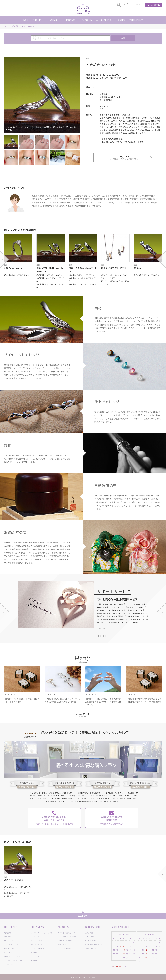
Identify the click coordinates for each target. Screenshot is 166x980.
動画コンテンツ (37, 945)
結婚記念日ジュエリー (12, 956)
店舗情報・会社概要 (65, 941)
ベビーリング (9, 964)
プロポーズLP (36, 937)
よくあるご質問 (90, 941)
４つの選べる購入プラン (67, 933)
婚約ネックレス (10, 949)
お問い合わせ (63, 945)
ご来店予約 (155, 5)
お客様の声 (35, 960)
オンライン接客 (37, 941)
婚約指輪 (7, 933)
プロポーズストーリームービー (42, 933)
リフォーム (8, 952)
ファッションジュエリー (13, 960)
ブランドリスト (37, 956)
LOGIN (137, 5)
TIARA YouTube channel (67, 937)
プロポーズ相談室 (37, 949)
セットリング (9, 941)
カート (126, 5)
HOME (6, 26)
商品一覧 (15, 26)
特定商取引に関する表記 (94, 945)
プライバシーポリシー (93, 949)
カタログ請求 (89, 937)
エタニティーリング (11, 945)
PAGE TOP (83, 916)
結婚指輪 (7, 937)
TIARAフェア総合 (64, 949)
